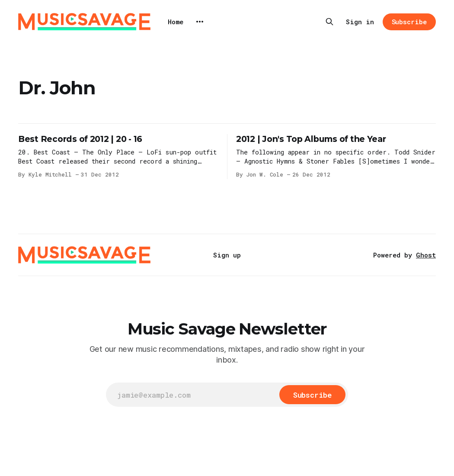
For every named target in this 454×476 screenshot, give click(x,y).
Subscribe (409, 22)
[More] (200, 22)
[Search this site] (329, 22)
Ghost (426, 255)
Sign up (227, 255)
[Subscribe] (312, 395)
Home (176, 22)
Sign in (360, 22)
